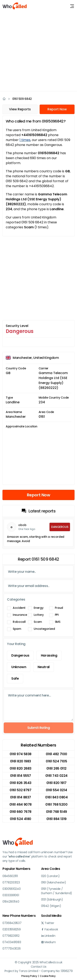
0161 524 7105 (56, 761)
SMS (58, 622)
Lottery (39, 615)
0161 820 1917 (56, 783)
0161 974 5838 (21, 754)
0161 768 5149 (56, 812)
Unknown (19, 667)
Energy (38, 608)
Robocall (19, 622)
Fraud (59, 608)
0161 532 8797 (20, 790)
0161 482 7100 (56, 754)
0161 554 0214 (56, 790)
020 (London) (50, 876)
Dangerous (20, 655)
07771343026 (11, 948)
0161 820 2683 (21, 768)
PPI (57, 615)
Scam (38, 622)
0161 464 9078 (21, 804)
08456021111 (10, 876)
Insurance (20, 615)
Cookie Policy (48, 976)
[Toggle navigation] (72, 6)
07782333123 (11, 882)
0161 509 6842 (22, 99)
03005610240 (11, 889)
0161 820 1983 (21, 761)
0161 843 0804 (56, 797)
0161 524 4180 (21, 819)
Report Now (57, 109)
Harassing (49, 655)
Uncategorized (44, 629)
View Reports (20, 109)
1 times (25, 140)
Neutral (43, 667)
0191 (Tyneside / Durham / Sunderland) (57, 891)
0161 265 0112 (56, 768)
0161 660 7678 (21, 812)
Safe (15, 678)
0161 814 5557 (21, 776)
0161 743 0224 (56, 776)
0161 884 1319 (56, 819)
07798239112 (11, 936)
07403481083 (12, 942)
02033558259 (11, 929)
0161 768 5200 (56, 804)
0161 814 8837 (21, 797)
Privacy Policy (29, 976)
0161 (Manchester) (54, 882)
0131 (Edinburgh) (52, 899)
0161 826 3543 (21, 783)
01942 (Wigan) (51, 906)
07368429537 (12, 923)
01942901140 (11, 902)
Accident (19, 608)
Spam (17, 629)
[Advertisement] (38, 51)
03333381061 (11, 895)
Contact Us (39, 967)
